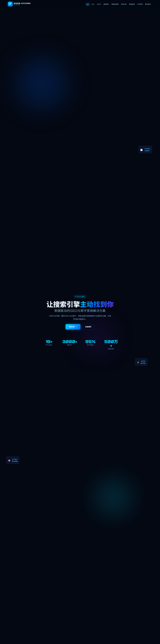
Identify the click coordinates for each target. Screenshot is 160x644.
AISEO (99, 4)
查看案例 (88, 327)
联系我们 (148, 4)
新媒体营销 (115, 4)
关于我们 (140, 4)
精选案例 (132, 4)
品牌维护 (106, 4)
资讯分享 (124, 4)
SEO (93, 4)
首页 (88, 4)
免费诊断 (73, 327)
